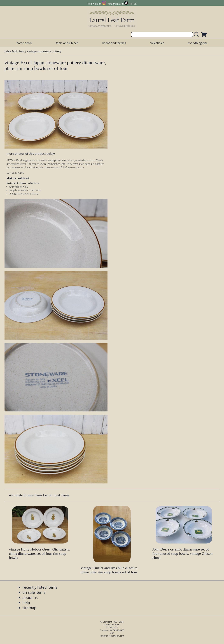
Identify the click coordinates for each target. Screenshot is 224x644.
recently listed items (40, 587)
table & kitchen (14, 51)
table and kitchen (67, 43)
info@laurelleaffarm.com (112, 636)
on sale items (34, 592)
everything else (198, 43)
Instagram (113, 4)
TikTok (133, 4)
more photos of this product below (31, 154)
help (26, 603)
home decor (24, 43)
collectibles (157, 43)
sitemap (29, 608)
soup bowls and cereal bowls (25, 190)
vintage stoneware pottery (44, 51)
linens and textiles (114, 43)
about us (30, 597)
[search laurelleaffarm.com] (197, 35)
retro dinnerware (19, 187)
